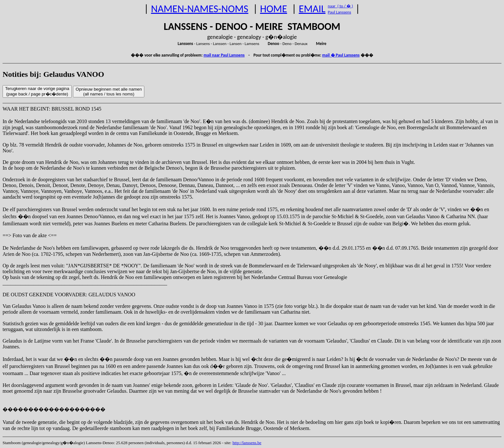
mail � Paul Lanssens (341, 55)
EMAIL (312, 9)
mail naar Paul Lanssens (224, 55)
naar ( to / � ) (340, 6)
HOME (274, 9)
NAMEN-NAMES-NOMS (200, 9)
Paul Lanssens (340, 12)
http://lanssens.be (247, 443)
